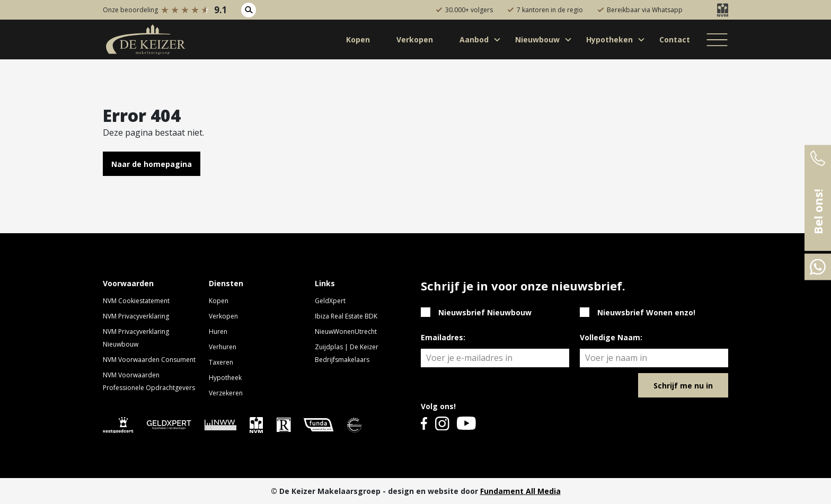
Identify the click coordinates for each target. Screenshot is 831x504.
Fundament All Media (520, 491)
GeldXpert (330, 301)
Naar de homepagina (152, 164)
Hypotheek (225, 378)
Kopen (219, 301)
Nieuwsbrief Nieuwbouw (485, 312)
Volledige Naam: (611, 337)
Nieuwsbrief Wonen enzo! (646, 312)
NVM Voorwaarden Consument (149, 360)
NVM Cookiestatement (136, 301)
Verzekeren (226, 393)
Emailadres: (443, 337)
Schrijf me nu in (683, 386)
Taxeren (221, 362)
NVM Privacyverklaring (136, 316)
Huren (218, 331)
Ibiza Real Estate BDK (346, 316)
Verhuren (223, 347)
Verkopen (223, 316)
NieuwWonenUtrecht (346, 331)
